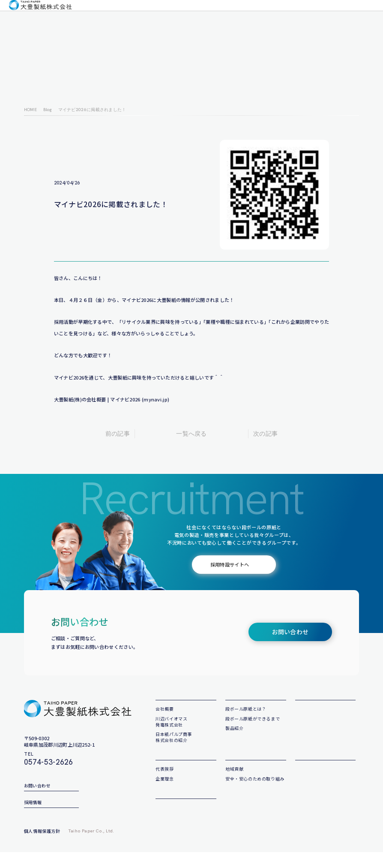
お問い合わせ (321, 15)
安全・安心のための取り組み (255, 800)
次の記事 (265, 434)
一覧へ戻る (191, 434)
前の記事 (118, 434)
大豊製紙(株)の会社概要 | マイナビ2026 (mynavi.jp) (112, 399)
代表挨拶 (165, 791)
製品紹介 (234, 739)
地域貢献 (234, 791)
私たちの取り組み (180, 15)
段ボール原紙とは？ (246, 720)
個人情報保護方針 (42, 847)
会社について (93, 15)
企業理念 (120, 15)
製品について (145, 15)
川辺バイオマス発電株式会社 (171, 732)
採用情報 (362, 15)
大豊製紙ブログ (238, 15)
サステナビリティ (274, 15)
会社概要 (167, 704)
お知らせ (210, 15)
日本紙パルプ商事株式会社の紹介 (174, 748)
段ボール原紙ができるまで (253, 729)
